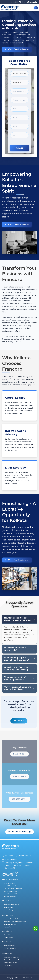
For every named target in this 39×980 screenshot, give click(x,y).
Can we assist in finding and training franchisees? (18, 688)
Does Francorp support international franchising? (17, 659)
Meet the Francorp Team (11, 957)
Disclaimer (6, 968)
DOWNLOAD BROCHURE (20, 832)
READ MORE (20, 759)
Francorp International (10, 905)
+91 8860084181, (9, 856)
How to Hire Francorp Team (12, 960)
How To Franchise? (9, 897)
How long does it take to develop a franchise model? (18, 619)
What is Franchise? (9, 883)
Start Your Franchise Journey (17, 49)
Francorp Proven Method (11, 919)
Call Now (19, 721)
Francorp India (8, 907)
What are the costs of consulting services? (15, 678)
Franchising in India (9, 886)
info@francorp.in (30, 2)
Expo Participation (9, 948)
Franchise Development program (14, 922)
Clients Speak (8, 938)
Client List (6, 935)
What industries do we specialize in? (15, 649)
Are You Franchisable (10, 891)
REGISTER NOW (19, 804)
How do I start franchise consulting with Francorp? (17, 669)
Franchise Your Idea (10, 924)
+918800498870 (24, 856)
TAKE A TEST (19, 781)
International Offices (10, 963)
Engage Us (7, 927)
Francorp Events (8, 946)
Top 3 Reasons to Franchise (12, 889)
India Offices (7, 965)
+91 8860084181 (16, 2)
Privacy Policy (7, 910)
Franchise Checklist (9, 894)
